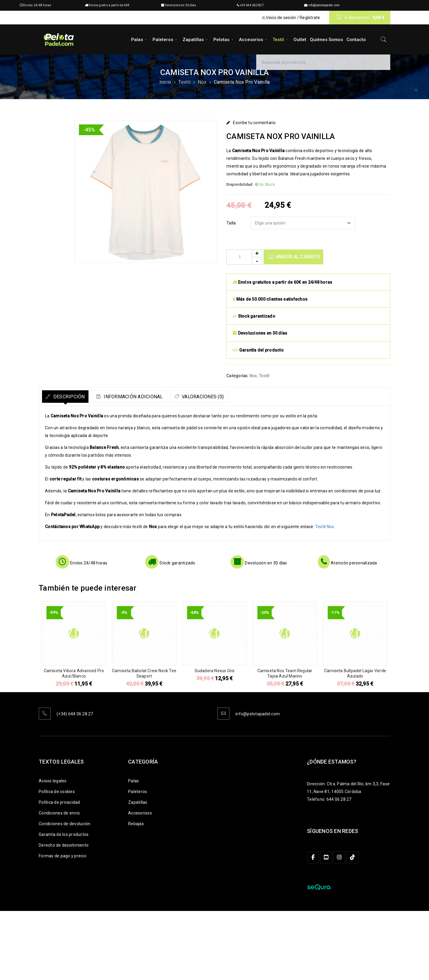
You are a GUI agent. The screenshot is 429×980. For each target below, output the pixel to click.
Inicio (165, 82)
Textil (184, 82)
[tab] (71, 397)
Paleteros (137, 792)
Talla (231, 223)
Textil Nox (325, 527)
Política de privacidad (59, 802)
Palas (133, 781)
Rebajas (136, 824)
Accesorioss (140, 813)
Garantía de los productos (64, 834)
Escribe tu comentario (254, 123)
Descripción (74, 397)
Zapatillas (138, 802)
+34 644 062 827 (252, 5)
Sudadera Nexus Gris (215, 671)
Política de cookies (57, 792)
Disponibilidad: (240, 184)
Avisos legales (53, 781)
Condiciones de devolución (64, 824)
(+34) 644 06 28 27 (75, 714)
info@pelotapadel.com (324, 5)
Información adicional (149, 397)
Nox (202, 82)
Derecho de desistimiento (64, 845)
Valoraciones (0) (230, 397)
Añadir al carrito (299, 257)
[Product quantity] (244, 257)
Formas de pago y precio (63, 856)
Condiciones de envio (59, 813)
